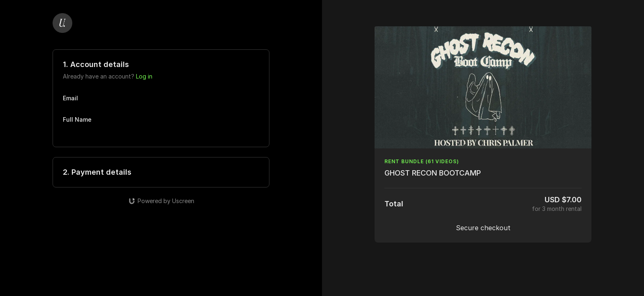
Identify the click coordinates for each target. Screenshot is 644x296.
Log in (144, 76)
